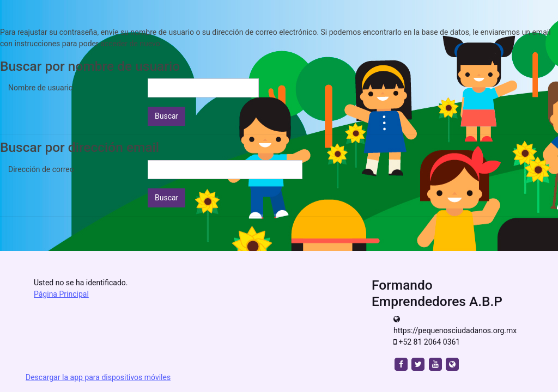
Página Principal (61, 294)
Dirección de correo (41, 169)
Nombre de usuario (41, 88)
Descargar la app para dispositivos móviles (98, 377)
